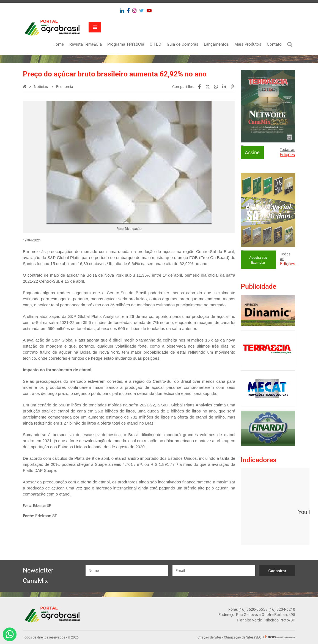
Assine (252, 152)
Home (58, 44)
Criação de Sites (209, 637)
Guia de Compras (183, 44)
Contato (274, 44)
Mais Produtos (248, 44)
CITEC (155, 44)
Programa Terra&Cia (126, 44)
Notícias (41, 87)
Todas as (287, 152)
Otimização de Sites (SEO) (243, 637)
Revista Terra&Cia (86, 44)
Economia (65, 87)
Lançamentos (216, 44)
